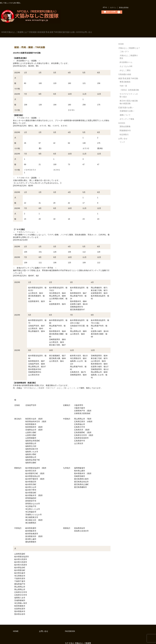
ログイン (113, 8)
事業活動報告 (125, 78)
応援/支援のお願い (91, 31)
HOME (5, 31)
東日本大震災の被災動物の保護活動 (129, 98)
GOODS (108, 31)
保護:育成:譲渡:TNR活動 (69, 31)
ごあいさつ (124, 48)
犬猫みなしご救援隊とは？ (24, 31)
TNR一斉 (123, 82)
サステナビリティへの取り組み (129, 92)
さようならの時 (126, 63)
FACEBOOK (70, 627)
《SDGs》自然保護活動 (129, 86)
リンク (122, 138)
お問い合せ (121, 31)
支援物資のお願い (127, 107)
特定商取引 (124, 131)
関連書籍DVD (125, 127)
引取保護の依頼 (47, 31)
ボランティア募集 (127, 115)
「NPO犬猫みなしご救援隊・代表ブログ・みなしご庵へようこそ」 (50, 384)
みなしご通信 (125, 67)
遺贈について (125, 111)
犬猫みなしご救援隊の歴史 (129, 53)
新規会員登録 (124, 8)
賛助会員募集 (125, 123)
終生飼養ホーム (126, 58)
